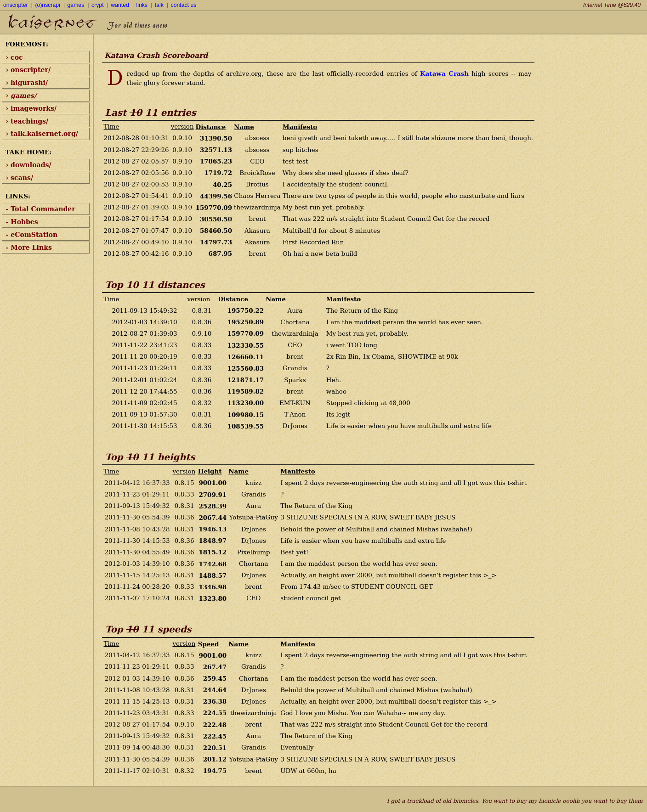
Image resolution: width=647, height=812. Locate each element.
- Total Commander (41, 209)
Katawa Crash (444, 73)
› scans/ (20, 178)
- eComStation (32, 235)
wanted (120, 5)
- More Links (29, 248)
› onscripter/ (28, 70)
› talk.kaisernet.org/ (42, 134)
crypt (97, 5)
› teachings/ (27, 121)
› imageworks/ (31, 108)
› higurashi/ (27, 83)
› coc (14, 57)
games (76, 5)
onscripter (16, 5)
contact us (184, 5)
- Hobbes (22, 222)
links (142, 5)
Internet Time (612, 5)
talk (159, 5)
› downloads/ (29, 165)
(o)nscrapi (47, 5)
